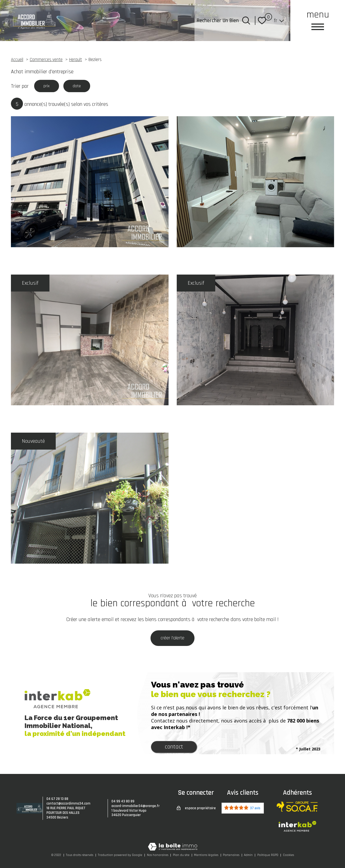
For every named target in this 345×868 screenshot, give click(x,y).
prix (48, 87)
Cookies (288, 855)
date (81, 87)
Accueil (17, 60)
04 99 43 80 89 (123, 801)
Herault (76, 60)
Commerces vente (46, 60)
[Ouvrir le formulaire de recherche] (246, 21)
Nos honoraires (158, 855)
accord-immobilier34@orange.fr (135, 806)
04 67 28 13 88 (57, 799)
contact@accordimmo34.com (68, 803)
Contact (174, 748)
